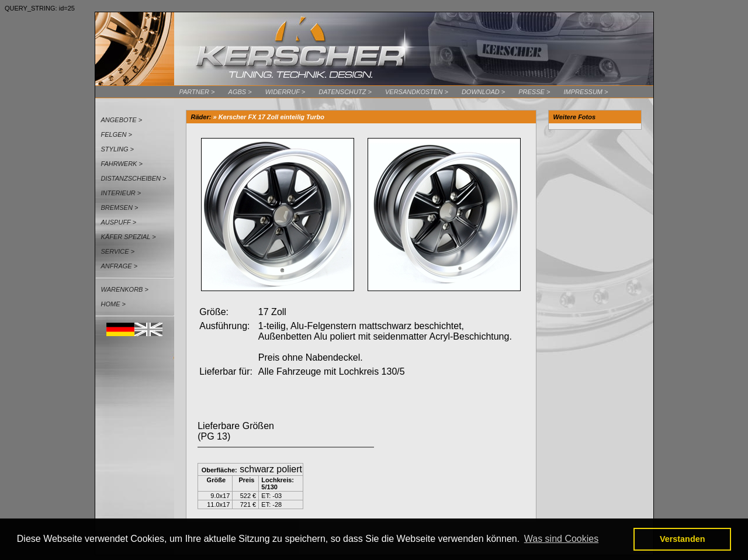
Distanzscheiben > (134, 178)
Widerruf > (285, 92)
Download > (483, 92)
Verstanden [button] (683, 539)
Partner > (197, 92)
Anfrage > (120, 266)
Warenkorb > (125, 289)
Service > (118, 251)
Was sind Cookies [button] (561, 539)
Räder (200, 117)
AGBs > (240, 92)
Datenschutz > (345, 92)
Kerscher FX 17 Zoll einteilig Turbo (271, 117)
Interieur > (121, 193)
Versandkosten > (417, 92)
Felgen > (117, 134)
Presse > (534, 92)
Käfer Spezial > (129, 237)
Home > (113, 304)
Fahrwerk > (122, 164)
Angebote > (122, 120)
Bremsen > (120, 208)
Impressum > (586, 92)
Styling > (118, 149)
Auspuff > (119, 222)
